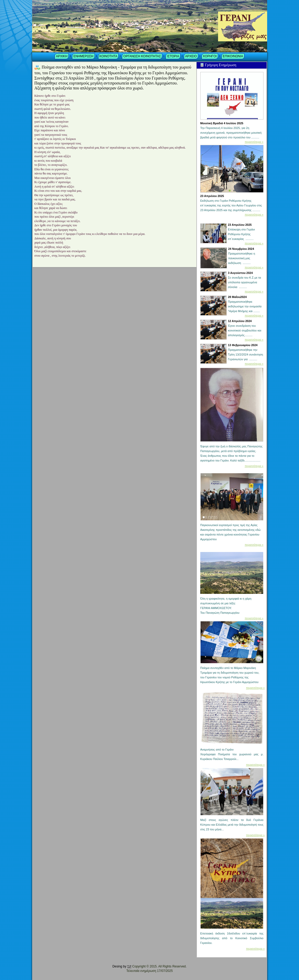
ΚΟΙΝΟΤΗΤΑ (109, 56)
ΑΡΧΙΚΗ (62, 56)
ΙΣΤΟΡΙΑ (173, 56)
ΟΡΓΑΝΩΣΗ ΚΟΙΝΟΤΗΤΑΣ (142, 56)
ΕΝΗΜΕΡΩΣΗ (83, 56)
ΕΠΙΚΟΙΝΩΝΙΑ (233, 56)
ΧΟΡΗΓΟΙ (210, 56)
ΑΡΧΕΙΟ (191, 56)
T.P (129, 966)
